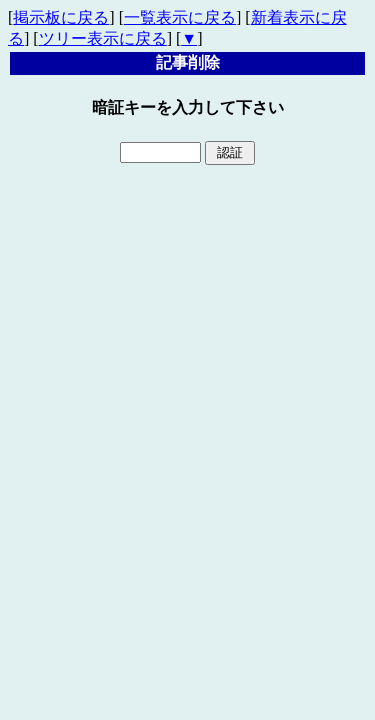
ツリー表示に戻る (103, 38)
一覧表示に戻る (180, 17)
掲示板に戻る (61, 17)
